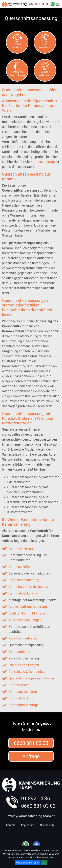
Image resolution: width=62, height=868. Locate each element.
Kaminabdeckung (21, 698)
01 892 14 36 (36, 798)
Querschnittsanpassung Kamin (31, 678)
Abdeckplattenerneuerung (28, 607)
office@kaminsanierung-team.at (31, 816)
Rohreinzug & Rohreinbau (27, 672)
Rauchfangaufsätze (23, 638)
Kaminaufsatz (19, 652)
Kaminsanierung (43, 162)
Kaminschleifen (20, 567)
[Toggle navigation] (58, 4)
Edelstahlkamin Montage (27, 613)
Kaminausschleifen (23, 692)
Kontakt (11, 825)
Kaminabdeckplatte (23, 593)
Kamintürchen (19, 685)
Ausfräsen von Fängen (25, 620)
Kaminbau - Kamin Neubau (28, 587)
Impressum (28, 825)
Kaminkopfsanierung (24, 580)
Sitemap (45, 825)
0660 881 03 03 (31, 743)
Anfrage (31, 756)
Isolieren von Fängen (24, 665)
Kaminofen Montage (24, 705)
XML (53, 825)
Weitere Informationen (28, 863)
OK (44, 863)
